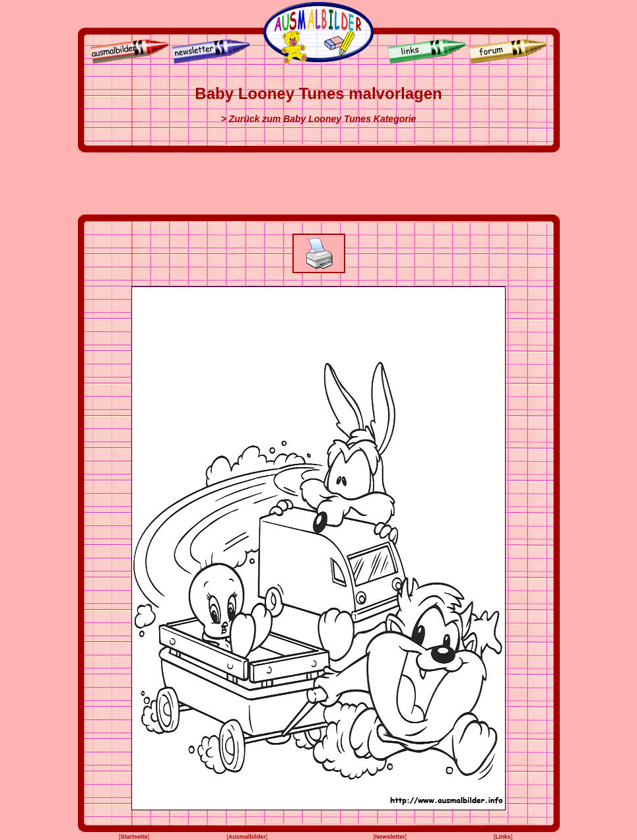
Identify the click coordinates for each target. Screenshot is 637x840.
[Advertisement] (319, 183)
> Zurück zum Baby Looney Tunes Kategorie (319, 119)
